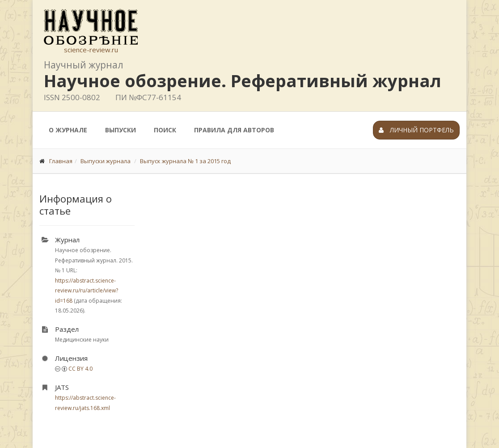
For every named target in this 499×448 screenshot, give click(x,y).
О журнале (68, 130)
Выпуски (121, 130)
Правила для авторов (234, 130)
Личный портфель (416, 130)
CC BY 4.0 (80, 369)
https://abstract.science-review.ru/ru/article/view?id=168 (87, 291)
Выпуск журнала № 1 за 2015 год (185, 161)
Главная (61, 161)
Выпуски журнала (106, 161)
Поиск (165, 130)
